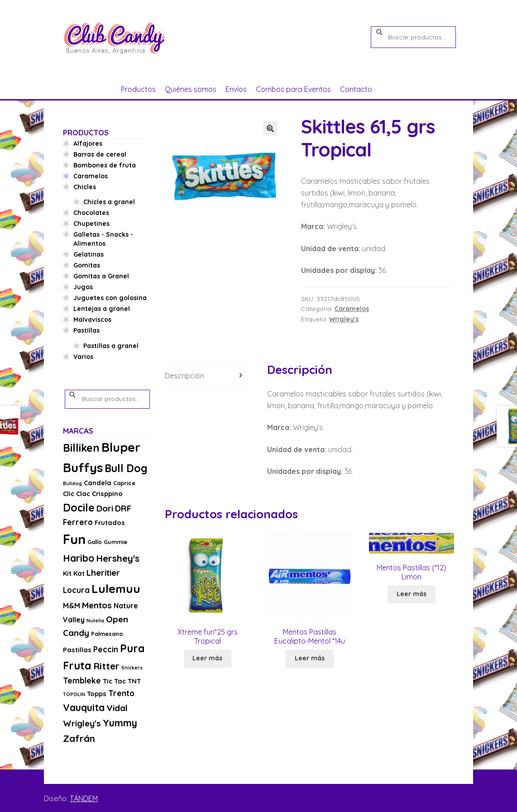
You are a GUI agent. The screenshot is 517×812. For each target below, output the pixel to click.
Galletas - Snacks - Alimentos (103, 239)
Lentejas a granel (102, 309)
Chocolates (91, 213)
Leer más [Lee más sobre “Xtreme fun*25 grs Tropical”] (207, 658)
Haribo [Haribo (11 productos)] (79, 558)
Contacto (356, 89)
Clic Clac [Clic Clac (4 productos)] (77, 494)
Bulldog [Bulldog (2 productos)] (72, 483)
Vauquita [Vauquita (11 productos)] (84, 707)
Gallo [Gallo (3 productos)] (95, 542)
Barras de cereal (100, 154)
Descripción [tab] (184, 376)
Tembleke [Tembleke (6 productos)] (82, 681)
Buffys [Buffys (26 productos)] (83, 467)
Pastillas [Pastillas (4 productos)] (77, 650)
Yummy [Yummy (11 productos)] (120, 723)
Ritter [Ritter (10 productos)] (106, 666)
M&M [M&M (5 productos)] (72, 606)
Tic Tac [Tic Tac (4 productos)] (114, 681)
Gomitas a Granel (101, 276)
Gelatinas (89, 254)
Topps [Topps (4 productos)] (97, 694)
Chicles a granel (109, 202)
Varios (83, 357)
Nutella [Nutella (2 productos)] (95, 621)
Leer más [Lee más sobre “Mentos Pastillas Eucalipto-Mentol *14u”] (310, 658)
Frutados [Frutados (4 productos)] (110, 523)
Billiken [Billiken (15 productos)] (81, 448)
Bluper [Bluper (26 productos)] (121, 447)
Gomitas (87, 265)
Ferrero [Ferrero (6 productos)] (78, 522)
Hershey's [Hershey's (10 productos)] (118, 558)
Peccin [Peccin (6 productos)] (106, 649)
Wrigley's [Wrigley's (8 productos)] (82, 723)
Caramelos (352, 309)
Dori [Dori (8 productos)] (105, 508)
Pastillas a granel (111, 346)
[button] (270, 129)
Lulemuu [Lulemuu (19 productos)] (116, 589)
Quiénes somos (191, 89)
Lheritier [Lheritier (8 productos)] (103, 573)
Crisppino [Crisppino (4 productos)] (107, 494)
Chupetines (91, 224)
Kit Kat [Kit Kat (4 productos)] (74, 573)
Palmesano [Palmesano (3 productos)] (107, 634)
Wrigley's (344, 319)
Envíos (236, 89)
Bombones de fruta (105, 165)
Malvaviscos (92, 320)
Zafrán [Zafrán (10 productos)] (79, 738)
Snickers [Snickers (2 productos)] (132, 668)
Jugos (83, 287)
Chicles (85, 187)
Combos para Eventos (293, 89)
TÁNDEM (84, 798)
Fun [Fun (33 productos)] (74, 539)
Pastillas (86, 330)
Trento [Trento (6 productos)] (121, 693)
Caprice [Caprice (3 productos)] (124, 483)
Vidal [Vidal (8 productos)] (117, 708)
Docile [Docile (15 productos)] (79, 508)
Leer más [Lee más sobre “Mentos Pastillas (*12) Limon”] (412, 594)
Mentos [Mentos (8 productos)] (97, 605)
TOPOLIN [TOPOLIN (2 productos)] (74, 694)
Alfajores (88, 143)
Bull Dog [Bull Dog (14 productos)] (126, 468)
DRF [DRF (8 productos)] (123, 508)
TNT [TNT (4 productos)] (134, 681)
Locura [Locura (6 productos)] (76, 590)
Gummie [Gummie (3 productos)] (115, 542)
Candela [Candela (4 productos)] (98, 483)
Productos (138, 89)
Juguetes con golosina (110, 298)
